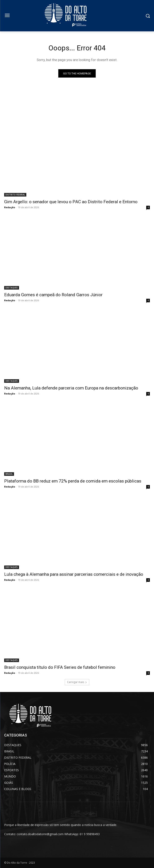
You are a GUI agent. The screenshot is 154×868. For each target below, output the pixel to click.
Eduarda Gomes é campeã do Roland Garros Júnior (53, 295)
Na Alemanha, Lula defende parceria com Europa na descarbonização (71, 388)
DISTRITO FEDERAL (15, 195)
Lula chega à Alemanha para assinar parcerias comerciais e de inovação (74, 574)
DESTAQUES (12, 288)
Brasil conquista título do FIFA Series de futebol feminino (60, 667)
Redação (10, 207)
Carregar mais (77, 682)
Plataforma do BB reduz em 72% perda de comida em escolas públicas (73, 481)
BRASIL (9, 474)
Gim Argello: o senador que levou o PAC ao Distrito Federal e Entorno (71, 202)
